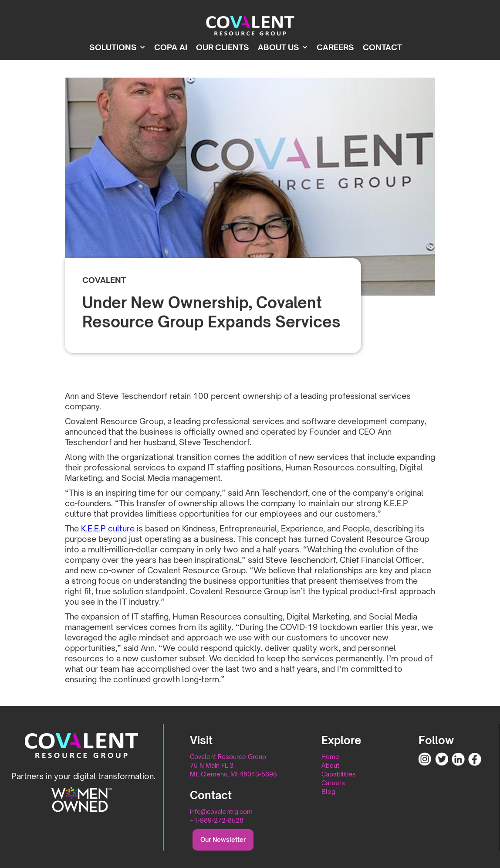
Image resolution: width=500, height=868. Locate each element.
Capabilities (339, 774)
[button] (122, 47)
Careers (333, 783)
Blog (328, 791)
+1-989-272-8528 (217, 820)
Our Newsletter (223, 839)
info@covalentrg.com (221, 812)
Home (330, 757)
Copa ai (171, 47)
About (330, 765)
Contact (382, 47)
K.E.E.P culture (108, 528)
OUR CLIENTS (223, 47)
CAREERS (335, 47)
